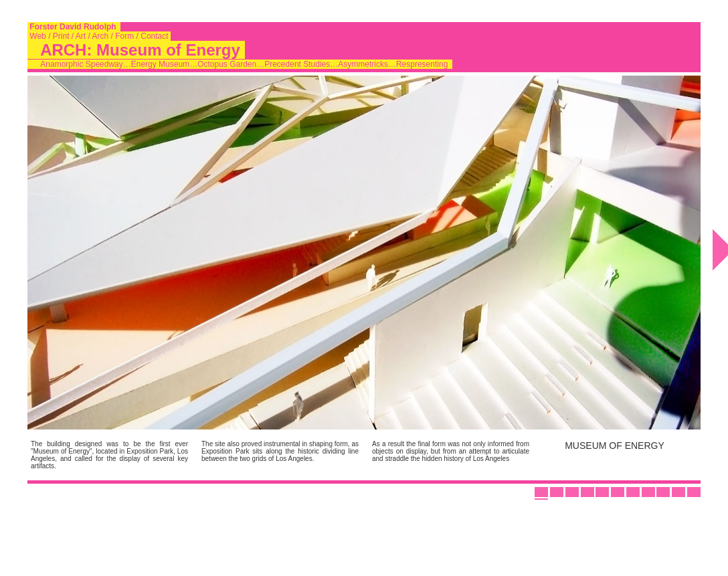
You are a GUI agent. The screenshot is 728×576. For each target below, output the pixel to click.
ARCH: (66, 50)
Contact (155, 36)
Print (61, 36)
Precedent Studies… (301, 64)
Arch (101, 36)
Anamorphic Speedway (81, 64)
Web (38, 36)
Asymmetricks (363, 64)
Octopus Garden (227, 64)
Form (125, 36)
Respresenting (422, 64)
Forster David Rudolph (74, 27)
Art (81, 36)
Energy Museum (160, 64)
